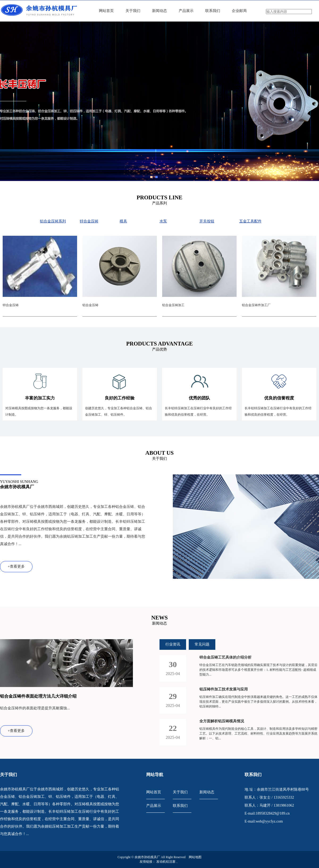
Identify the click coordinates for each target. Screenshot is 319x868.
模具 (123, 221)
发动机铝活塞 (166, 862)
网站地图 (195, 857)
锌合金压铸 (89, 221)
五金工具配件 (250, 221)
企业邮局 (239, 11)
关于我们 (133, 11)
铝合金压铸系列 (53, 221)
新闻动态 (159, 11)
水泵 (163, 221)
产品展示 (186, 11)
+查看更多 (16, 566)
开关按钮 (207, 221)
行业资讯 (173, 644)
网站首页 (106, 11)
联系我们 (213, 11)
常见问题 (202, 644)
